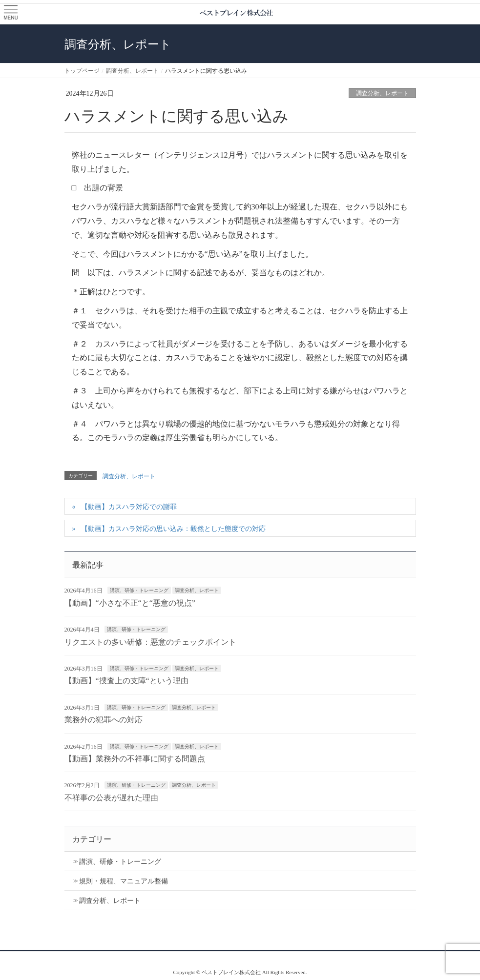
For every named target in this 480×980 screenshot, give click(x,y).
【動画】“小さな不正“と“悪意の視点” (130, 603)
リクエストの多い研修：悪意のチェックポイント (150, 642)
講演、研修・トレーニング (139, 590)
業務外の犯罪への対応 (104, 720)
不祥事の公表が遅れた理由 (111, 798)
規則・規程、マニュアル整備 (124, 881)
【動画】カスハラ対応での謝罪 (129, 507)
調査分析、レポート (382, 93)
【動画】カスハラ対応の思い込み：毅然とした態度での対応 (173, 529)
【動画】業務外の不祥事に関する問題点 (135, 759)
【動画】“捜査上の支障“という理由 (126, 681)
